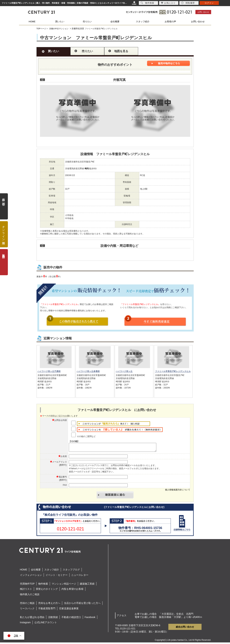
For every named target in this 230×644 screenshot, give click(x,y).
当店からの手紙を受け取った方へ (82, 605)
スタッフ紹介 (143, 22)
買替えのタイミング (47, 590)
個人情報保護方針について (178, 491)
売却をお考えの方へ (49, 605)
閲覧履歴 (188, 3)
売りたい (87, 22)
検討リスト (26, 590)
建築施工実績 (87, 585)
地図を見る (121, 51)
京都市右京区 (78, 29)
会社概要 (115, 22)
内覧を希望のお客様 (72, 590)
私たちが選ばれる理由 (32, 619)
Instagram (25, 624)
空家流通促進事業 (69, 610)
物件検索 (43, 585)
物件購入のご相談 (30, 596)
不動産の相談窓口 (71, 619)
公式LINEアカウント (46, 624)
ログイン (209, 3)
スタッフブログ (71, 571)
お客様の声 (170, 22)
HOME (32, 22)
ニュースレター (80, 577)
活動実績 (53, 619)
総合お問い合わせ (185, 628)
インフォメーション (31, 577)
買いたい (60, 22)
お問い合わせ (203, 12)
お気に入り (168, 3)
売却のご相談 (27, 605)
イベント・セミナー (57, 577)
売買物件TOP (27, 585)
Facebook (90, 619)
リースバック (27, 610)
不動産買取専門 (47, 610)
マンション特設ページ (64, 585)
